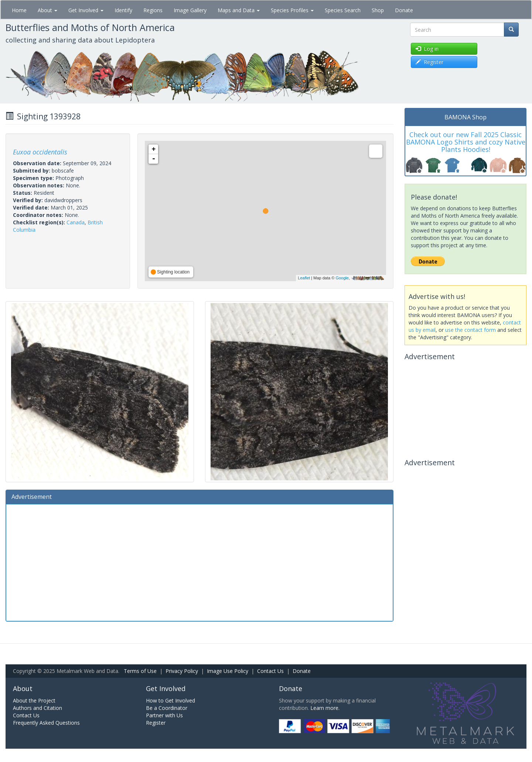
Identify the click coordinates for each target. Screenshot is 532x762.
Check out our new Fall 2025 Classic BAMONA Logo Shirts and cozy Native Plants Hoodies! (466, 142)
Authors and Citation (37, 708)
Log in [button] (427, 49)
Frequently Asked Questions (46, 723)
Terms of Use (140, 671)
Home (19, 10)
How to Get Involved (170, 700)
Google (342, 278)
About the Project (34, 700)
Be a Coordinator (167, 708)
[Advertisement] (199, 562)
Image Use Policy (228, 671)
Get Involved (86, 10)
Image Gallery (190, 10)
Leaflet (304, 278)
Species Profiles (292, 10)
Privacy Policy (182, 671)
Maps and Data (239, 10)
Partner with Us (164, 715)
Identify (123, 10)
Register (156, 723)
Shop (378, 10)
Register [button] (429, 62)
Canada (76, 222)
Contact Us (270, 671)
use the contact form (470, 330)
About (47, 10)
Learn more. (325, 708)
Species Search (343, 10)
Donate (404, 10)
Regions (153, 10)
